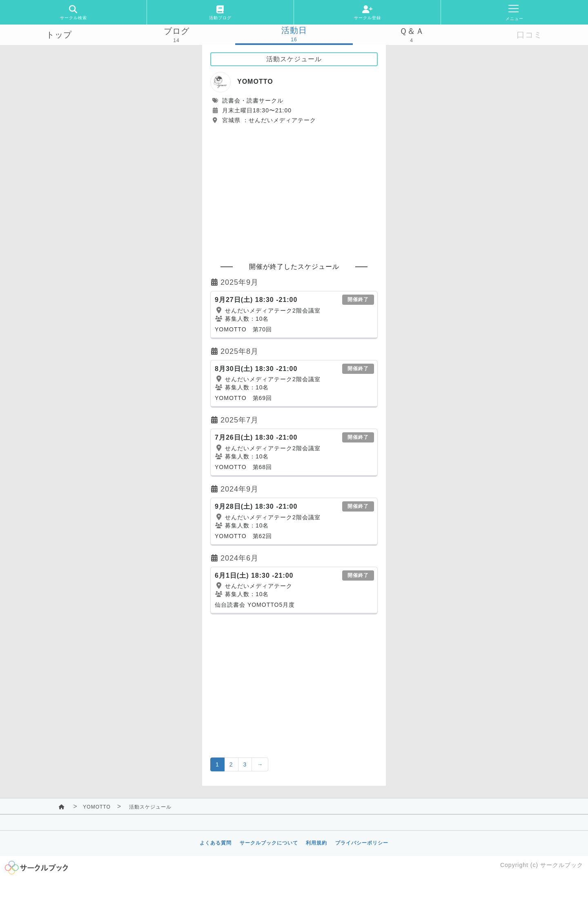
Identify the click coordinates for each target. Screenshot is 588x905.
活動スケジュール (150, 807)
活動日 (294, 30)
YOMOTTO (97, 807)
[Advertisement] (294, 190)
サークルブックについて (269, 843)
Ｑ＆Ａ (412, 31)
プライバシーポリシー (362, 843)
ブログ (177, 31)
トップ (59, 35)
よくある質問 (216, 843)
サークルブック (562, 865)
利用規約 (316, 843)
